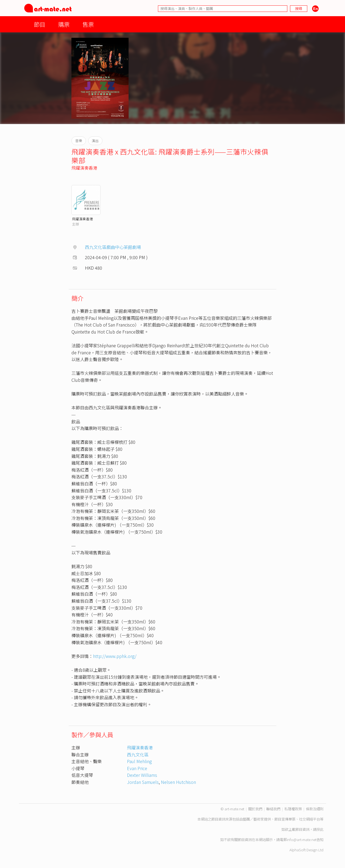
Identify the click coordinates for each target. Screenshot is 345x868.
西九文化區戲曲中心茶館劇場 (113, 247)
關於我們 (255, 809)
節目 (40, 24)
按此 (320, 829)
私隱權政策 (293, 809)
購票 (64, 24)
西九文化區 (138, 754)
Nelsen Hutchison (178, 782)
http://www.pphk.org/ (115, 656)
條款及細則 (315, 809)
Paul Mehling (139, 761)
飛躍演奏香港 (84, 168)
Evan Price (137, 768)
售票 (88, 24)
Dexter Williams (142, 775)
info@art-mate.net (302, 840)
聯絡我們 (273, 809)
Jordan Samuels (143, 782)
